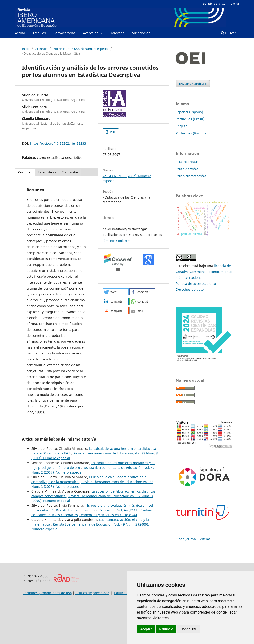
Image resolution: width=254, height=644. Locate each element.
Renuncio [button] (166, 629)
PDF (112, 132)
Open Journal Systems (193, 539)
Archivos (39, 33)
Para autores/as (187, 169)
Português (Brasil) (190, 119)
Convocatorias (64, 33)
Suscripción (141, 33)
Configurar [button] (189, 629)
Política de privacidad (92, 593)
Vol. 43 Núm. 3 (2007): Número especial (81, 49)
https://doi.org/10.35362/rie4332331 (59, 143)
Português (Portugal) (192, 133)
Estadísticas (47, 172)
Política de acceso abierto (196, 283)
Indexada (117, 33)
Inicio (26, 49)
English (182, 126)
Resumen (25, 172)
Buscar (229, 33)
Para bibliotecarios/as (191, 176)
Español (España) (189, 112)
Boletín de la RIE (214, 4)
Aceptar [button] (146, 629)
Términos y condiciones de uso (47, 593)
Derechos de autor (190, 289)
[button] (116, 292)
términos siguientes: (117, 241)
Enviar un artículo (193, 84)
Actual (20, 33)
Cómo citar (70, 172)
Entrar (235, 4)
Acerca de (91, 33)
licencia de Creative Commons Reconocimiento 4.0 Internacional (204, 272)
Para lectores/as (187, 162)
